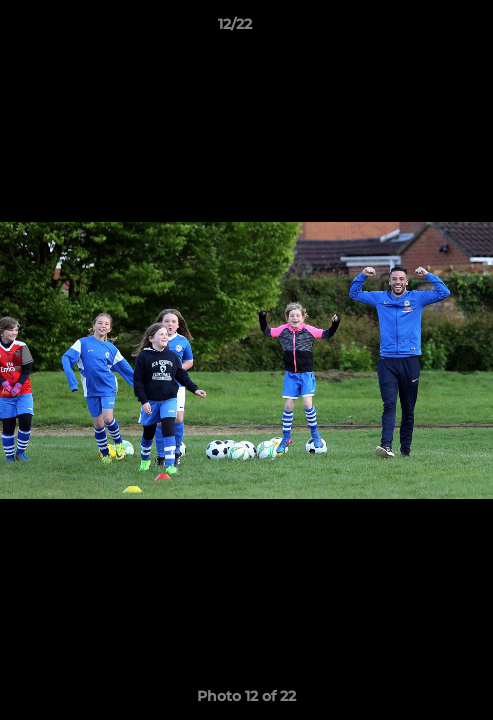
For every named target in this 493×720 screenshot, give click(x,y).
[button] (421, 29)
